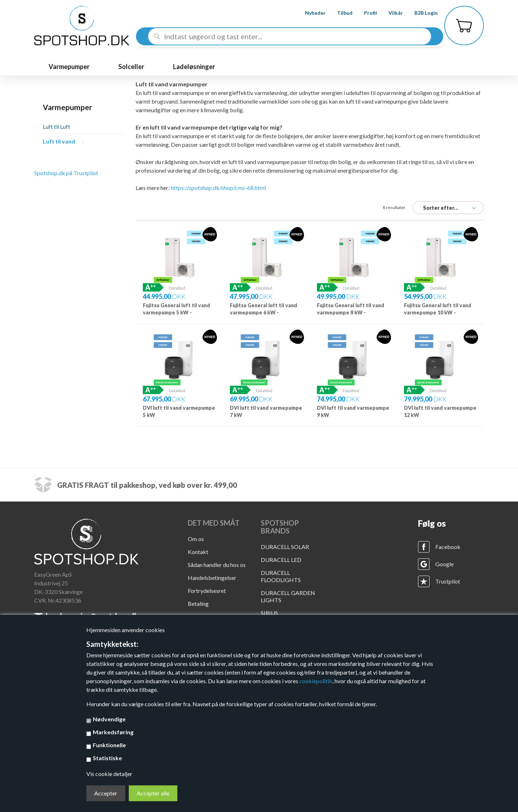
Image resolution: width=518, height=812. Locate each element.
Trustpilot (448, 581)
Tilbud (339, 13)
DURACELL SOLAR (285, 547)
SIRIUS (269, 613)
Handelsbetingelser (212, 578)
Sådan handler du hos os (217, 565)
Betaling (198, 604)
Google (444, 564)
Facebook (448, 547)
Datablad (177, 288)
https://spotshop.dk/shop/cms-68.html (218, 188)
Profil (365, 13)
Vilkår (390, 13)
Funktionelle (109, 745)
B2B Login (421, 13)
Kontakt (198, 552)
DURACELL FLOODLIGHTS (281, 576)
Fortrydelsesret (207, 591)
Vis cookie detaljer (109, 774)
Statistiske (107, 758)
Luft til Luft (56, 126)
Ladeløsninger (194, 67)
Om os (196, 539)
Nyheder (310, 13)
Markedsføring (113, 732)
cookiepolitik (316, 681)
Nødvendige (109, 719)
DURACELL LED (281, 560)
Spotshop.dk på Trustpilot (66, 173)
